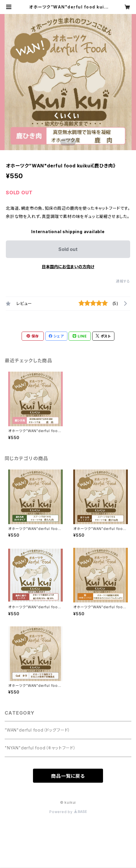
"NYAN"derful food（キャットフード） (40, 748)
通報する (123, 281)
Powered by (68, 812)
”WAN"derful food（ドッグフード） (38, 730)
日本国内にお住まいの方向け (68, 267)
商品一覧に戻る (68, 776)
